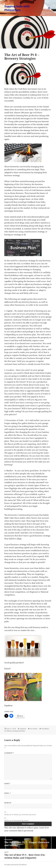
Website (8, 803)
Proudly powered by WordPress (15, 865)
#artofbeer (45, 729)
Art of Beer (34, 729)
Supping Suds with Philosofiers (17, 8)
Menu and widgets (49, 11)
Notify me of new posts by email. (16, 820)
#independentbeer (19, 731)
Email (8, 793)
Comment (9, 753)
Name (7, 784)
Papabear (23, 729)
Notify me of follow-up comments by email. (20, 815)
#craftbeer (8, 731)
